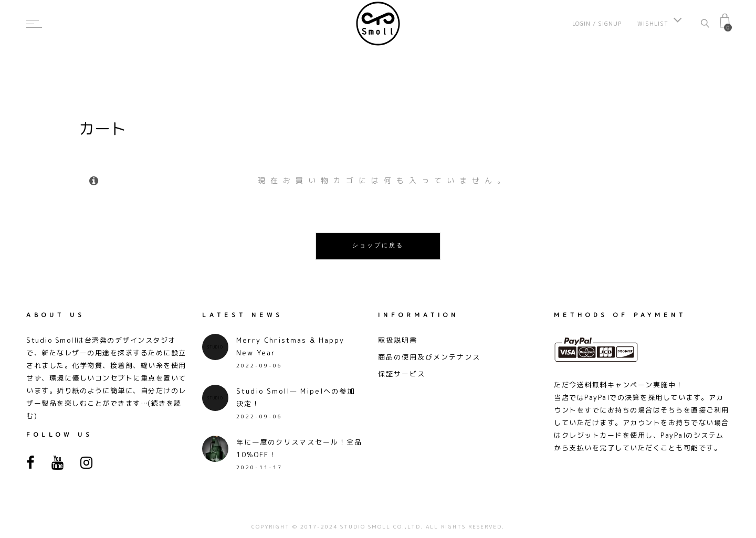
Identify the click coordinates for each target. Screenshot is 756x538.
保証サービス (402, 374)
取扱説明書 (398, 340)
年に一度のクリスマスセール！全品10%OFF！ (299, 448)
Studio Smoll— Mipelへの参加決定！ (296, 397)
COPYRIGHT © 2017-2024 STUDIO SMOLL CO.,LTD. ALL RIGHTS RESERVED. (378, 526)
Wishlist (660, 24)
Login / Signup (597, 24)
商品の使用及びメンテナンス (429, 357)
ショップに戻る (378, 246)
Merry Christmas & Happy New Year (290, 346)
